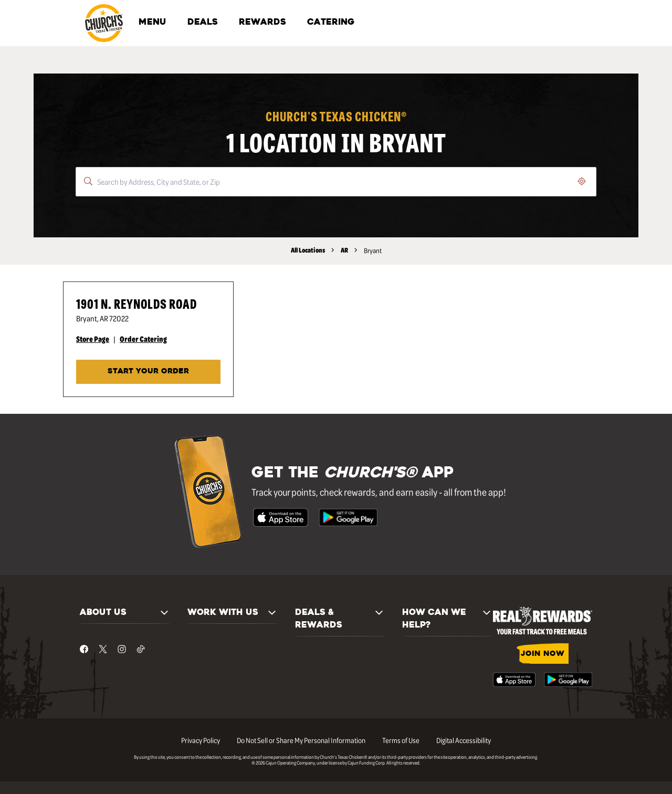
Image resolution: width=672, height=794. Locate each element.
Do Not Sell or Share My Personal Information (301, 740)
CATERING (331, 23)
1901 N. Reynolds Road (136, 303)
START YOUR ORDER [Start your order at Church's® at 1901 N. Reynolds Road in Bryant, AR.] (148, 372)
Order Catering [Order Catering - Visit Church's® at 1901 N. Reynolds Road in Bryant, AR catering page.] (143, 339)
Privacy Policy (201, 740)
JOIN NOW (543, 654)
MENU (153, 23)
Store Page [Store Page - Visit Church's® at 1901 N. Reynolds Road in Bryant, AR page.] (93, 339)
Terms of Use (401, 740)
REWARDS (262, 23)
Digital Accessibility (464, 740)
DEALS (203, 23)
